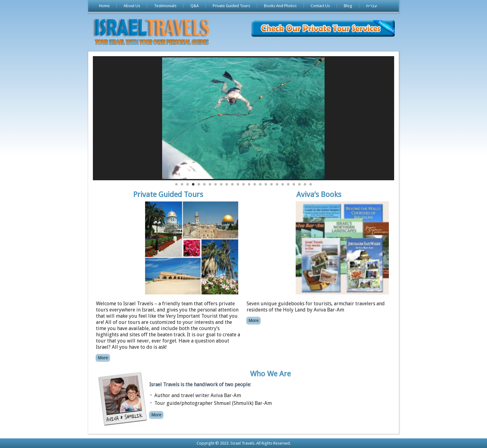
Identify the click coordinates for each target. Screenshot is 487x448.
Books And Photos (280, 6)
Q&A (195, 6)
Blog (348, 6)
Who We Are (270, 374)
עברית (372, 6)
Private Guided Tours (231, 6)
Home (104, 6)
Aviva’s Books (319, 195)
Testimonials (165, 6)
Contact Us (320, 6)
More (103, 358)
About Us (132, 6)
